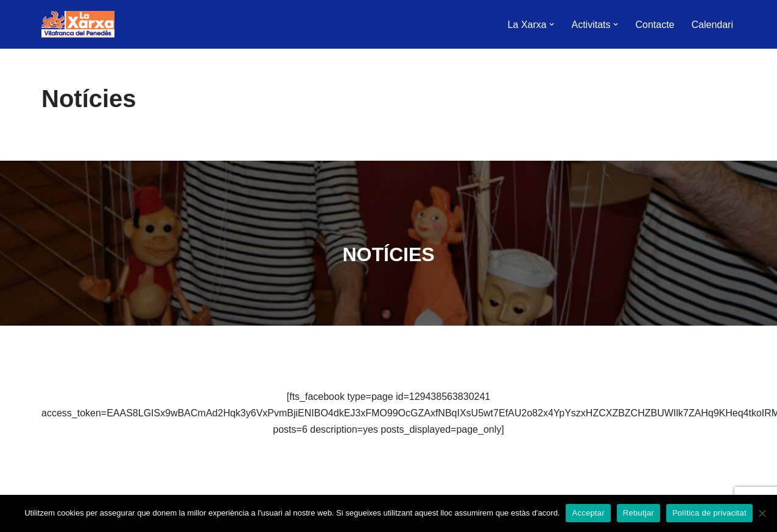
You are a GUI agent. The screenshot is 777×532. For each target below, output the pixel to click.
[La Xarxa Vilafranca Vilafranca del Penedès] (78, 24)
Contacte (655, 25)
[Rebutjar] (762, 513)
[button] (552, 24)
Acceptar (588, 513)
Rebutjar (638, 513)
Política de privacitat (709, 513)
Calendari (712, 25)
